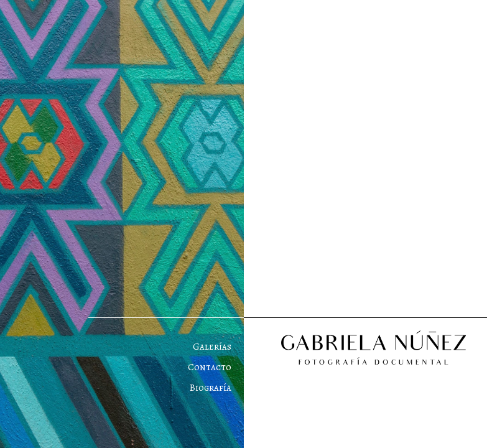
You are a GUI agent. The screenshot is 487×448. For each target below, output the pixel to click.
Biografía (211, 388)
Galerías (212, 347)
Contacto (210, 367)
